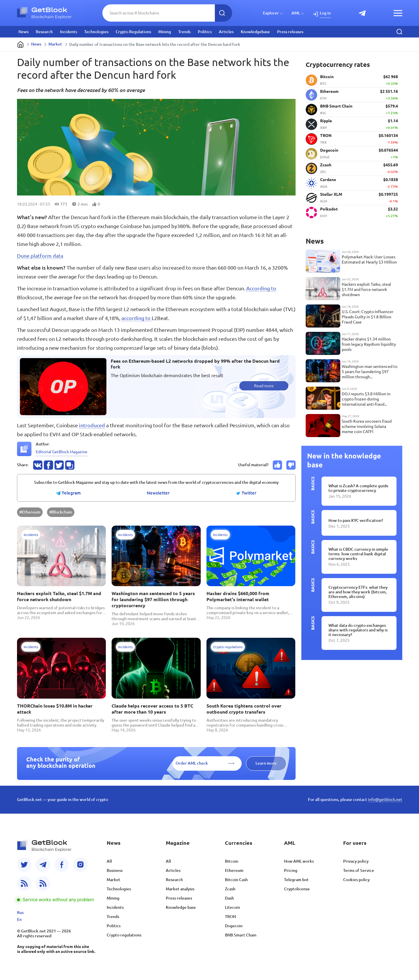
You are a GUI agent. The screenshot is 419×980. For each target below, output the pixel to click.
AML (296, 13)
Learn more (266, 763)
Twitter (246, 493)
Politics (205, 32)
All (109, 861)
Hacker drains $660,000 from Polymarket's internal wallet (238, 596)
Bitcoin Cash (236, 880)
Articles (226, 32)
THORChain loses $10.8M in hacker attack (55, 709)
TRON (230, 917)
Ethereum (234, 870)
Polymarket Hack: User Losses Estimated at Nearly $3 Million (369, 259)
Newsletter (158, 493)
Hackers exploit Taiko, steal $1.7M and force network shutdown (59, 596)
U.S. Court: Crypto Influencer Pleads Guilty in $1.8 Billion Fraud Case (368, 317)
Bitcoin (232, 861)
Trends (184, 32)
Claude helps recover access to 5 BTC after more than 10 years (152, 709)
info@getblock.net (385, 800)
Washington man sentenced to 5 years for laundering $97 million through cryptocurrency (153, 599)
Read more (264, 386)
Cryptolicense (297, 889)
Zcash (230, 889)
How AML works (299, 861)
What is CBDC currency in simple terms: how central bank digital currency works (358, 554)
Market (55, 44)
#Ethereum (30, 512)
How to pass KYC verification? (356, 520)
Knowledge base (181, 907)
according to (137, 318)
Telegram (68, 493)
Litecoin (232, 907)
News (24, 32)
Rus (20, 913)
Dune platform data (40, 256)
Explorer (271, 13)
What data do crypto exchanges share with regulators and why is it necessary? (358, 630)
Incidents (68, 32)
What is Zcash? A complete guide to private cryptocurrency (358, 488)
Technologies (96, 32)
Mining (165, 32)
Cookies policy (356, 880)
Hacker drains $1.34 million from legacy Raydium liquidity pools (369, 344)
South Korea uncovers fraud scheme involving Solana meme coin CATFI (367, 426)
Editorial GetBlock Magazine (62, 452)
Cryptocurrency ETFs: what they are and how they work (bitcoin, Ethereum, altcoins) (358, 592)
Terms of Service (359, 870)
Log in (325, 13)
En (19, 919)
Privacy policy (356, 861)
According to (261, 288)
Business (115, 870)
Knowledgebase (255, 32)
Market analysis (180, 889)
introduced (92, 425)
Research (44, 32)
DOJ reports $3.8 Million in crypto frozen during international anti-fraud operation (366, 399)
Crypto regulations (124, 935)
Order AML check (192, 763)
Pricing (291, 870)
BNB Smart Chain (241, 935)
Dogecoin (234, 926)
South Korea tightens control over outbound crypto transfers (244, 709)
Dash (229, 898)
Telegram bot (296, 880)
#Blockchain (61, 512)
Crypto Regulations (133, 32)
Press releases (290, 32)
